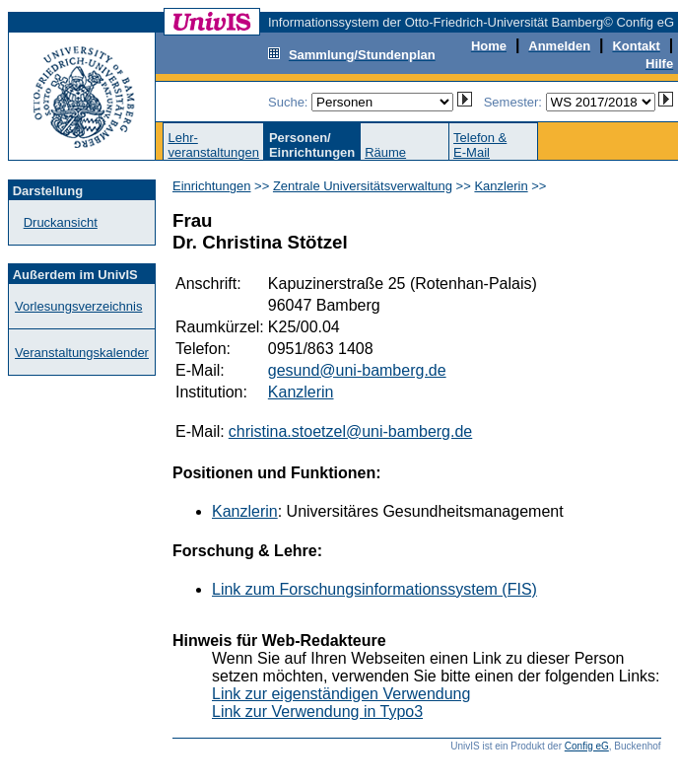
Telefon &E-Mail (480, 145)
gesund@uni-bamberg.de (357, 370)
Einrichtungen (212, 186)
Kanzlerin (501, 186)
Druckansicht (61, 222)
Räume (385, 152)
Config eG (587, 746)
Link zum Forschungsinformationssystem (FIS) (374, 589)
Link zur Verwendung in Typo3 (317, 712)
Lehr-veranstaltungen (213, 145)
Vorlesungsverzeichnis (78, 306)
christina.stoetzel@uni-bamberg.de (350, 431)
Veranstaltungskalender (82, 353)
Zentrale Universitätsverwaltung (363, 186)
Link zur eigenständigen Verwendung (341, 694)
